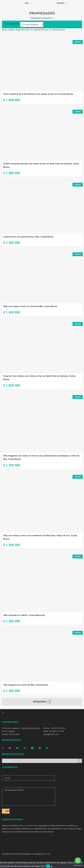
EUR (25, 3)
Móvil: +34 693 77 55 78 (54, 731)
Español (59, 3)
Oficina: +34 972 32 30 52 (54, 728)
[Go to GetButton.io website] (78, 865)
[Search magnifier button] (80, 761)
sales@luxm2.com (51, 734)
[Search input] (40, 761)
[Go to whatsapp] (78, 860)
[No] (51, 867)
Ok (48, 866)
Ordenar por (12, 24)
